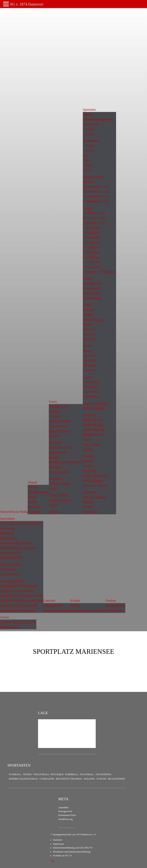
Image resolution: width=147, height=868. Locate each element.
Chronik (88, 449)
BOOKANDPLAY (94, 408)
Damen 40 (89, 334)
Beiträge (54, 457)
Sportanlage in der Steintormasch (20, 523)
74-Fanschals (114, 610)
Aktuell (32, 482)
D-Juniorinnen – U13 (96, 196)
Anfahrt (75, 605)
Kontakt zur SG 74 (62, 856)
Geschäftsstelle (58, 406)
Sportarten (89, 110)
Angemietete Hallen (12, 581)
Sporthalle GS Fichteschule (17, 591)
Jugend (87, 377)
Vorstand (54, 416)
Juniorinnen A (91, 382)
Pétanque (88, 456)
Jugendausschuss (59, 431)
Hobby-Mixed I (92, 420)
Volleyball (89, 415)
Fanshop (111, 601)
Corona (5, 617)
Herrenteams (91, 141)
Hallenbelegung (93, 320)
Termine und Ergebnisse (98, 119)
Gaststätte (49, 601)
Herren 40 (89, 356)
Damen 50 (89, 339)
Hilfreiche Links (10, 627)
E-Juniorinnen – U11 (96, 201)
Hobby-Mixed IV (94, 435)
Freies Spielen (92, 445)
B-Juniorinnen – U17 (96, 187)
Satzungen (55, 443)
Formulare (55, 467)
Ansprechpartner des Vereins (88, 610)
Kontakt (75, 601)
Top (52, 861)
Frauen (87, 440)
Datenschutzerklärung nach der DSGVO (73, 848)
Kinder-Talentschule (95, 476)
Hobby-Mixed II (93, 425)
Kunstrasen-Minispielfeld (16, 543)
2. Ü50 (87, 170)
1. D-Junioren (91, 228)
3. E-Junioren (91, 257)
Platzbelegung (92, 288)
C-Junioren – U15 (94, 223)
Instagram (34, 512)
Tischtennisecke (10, 574)
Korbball (88, 461)
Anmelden (63, 808)
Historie (54, 512)
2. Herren (89, 151)
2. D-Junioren (91, 233)
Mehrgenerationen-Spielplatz (18, 548)
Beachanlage (8, 528)
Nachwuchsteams (94, 177)
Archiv (32, 502)
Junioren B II (91, 397)
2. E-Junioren (91, 252)
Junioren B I (90, 392)
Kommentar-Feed (67, 815)
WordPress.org (65, 819)
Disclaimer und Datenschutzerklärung (72, 852)
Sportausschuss (58, 426)
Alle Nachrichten (38, 492)
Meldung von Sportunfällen (66, 462)
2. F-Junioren (91, 267)
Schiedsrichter (92, 293)
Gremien (54, 411)
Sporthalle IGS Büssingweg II (18, 610)
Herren (87, 346)
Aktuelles (89, 310)
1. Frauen (89, 129)
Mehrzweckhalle (10, 553)
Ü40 (86, 160)
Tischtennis (90, 471)
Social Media (20, 512)
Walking (88, 502)
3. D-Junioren (91, 237)
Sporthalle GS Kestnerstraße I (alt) (21, 601)
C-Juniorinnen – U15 (96, 191)
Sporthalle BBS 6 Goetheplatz (19, 586)
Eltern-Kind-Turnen (95, 485)
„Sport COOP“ (58, 495)
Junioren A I (90, 387)
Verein (53, 402)
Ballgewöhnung (93, 481)
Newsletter (34, 507)
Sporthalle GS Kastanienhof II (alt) (22, 596)
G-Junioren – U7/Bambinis (99, 272)
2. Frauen (89, 134)
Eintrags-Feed (65, 811)
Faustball (88, 466)
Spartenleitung (92, 298)
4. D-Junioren (91, 242)
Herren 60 (89, 365)
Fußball (32, 497)
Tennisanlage (8, 569)
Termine (33, 487)
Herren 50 (89, 361)
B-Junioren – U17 (94, 218)
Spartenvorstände (59, 421)
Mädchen (89, 182)
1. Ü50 (87, 165)
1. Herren (89, 146)
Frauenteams (91, 124)
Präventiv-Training (94, 497)
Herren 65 (89, 370)
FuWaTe (88, 507)
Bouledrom (7, 533)
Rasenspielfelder (10, 565)
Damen (87, 325)
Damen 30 (89, 329)
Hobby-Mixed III (93, 430)
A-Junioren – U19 (94, 213)
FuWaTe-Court (9, 538)
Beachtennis (90, 512)
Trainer (87, 279)
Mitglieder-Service (60, 448)
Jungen (87, 208)
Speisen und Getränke (57, 610)
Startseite (6, 512)
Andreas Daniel (53, 605)
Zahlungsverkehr (59, 472)
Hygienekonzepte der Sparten (18, 622)
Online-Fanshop (115, 605)
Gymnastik (90, 492)
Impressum (59, 844)
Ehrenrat (54, 436)
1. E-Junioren (91, 247)
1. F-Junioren (91, 262)
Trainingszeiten (92, 283)
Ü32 (86, 156)
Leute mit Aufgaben (95, 403)
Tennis (87, 305)
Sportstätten (7, 519)
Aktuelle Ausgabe (60, 484)
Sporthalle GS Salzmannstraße (19, 605)
